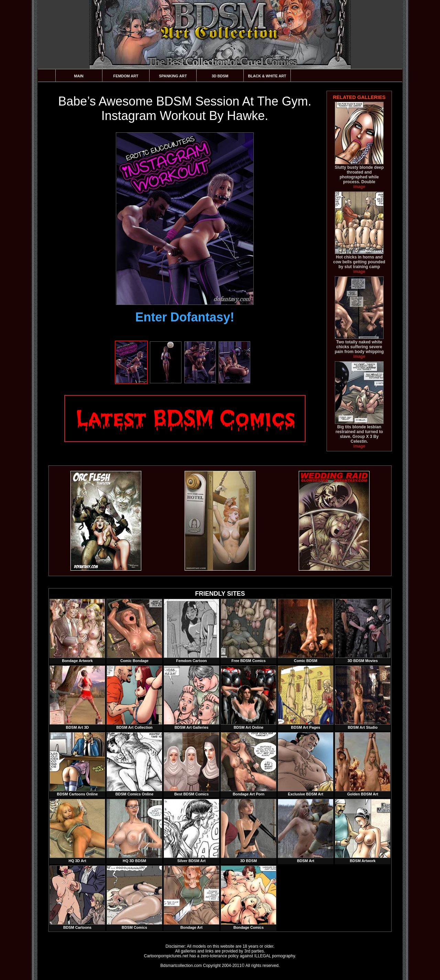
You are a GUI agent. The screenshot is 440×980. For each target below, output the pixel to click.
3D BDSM (220, 76)
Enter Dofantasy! (185, 317)
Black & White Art (267, 76)
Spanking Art (173, 76)
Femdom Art (126, 76)
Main (79, 76)
